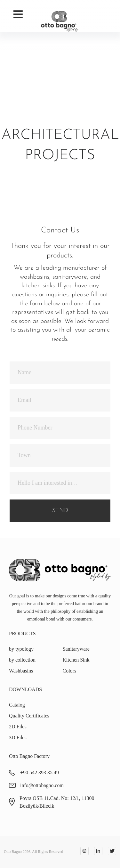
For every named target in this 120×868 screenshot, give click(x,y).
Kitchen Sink (76, 660)
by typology (21, 649)
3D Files (18, 738)
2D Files (18, 727)
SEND (60, 511)
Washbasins (21, 671)
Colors (70, 671)
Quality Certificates (29, 716)
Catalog (17, 705)
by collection (22, 660)
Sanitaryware (76, 649)
